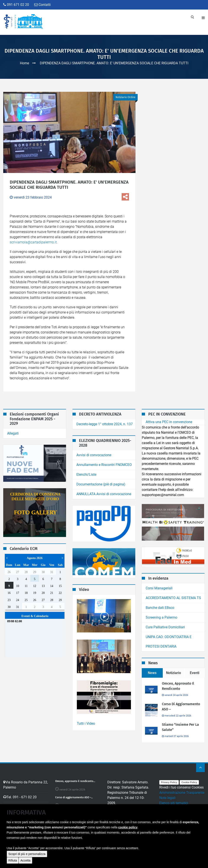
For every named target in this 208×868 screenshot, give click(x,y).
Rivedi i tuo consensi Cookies (181, 787)
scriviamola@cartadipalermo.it (33, 242)
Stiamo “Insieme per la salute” (180, 727)
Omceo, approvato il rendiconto (178, 686)
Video (175, 863)
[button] (9, 860)
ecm (166, 863)
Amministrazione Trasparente (182, 793)
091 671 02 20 (16, 5)
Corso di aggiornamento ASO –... (74, 797)
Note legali (167, 798)
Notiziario (173, 673)
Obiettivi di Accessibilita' (178, 813)
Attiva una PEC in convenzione (169, 422)
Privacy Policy (169, 782)
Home (24, 63)
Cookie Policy (189, 782)
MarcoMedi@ (48, 863)
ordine (186, 863)
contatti (199, 863)
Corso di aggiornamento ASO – (181, 707)
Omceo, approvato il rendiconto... (75, 781)
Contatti (42, 5)
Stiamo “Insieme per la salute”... (75, 814)
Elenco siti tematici (174, 803)
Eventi (195, 673)
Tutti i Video (86, 723)
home (156, 863)
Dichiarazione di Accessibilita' (182, 808)
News (152, 673)
